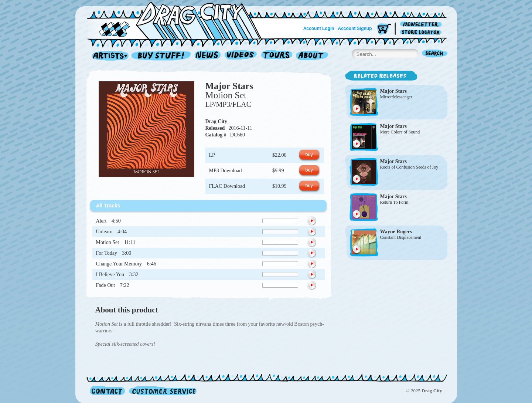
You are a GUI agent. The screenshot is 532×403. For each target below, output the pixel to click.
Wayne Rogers (396, 232)
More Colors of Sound (400, 132)
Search (435, 54)
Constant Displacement (401, 237)
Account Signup (355, 28)
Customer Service (162, 391)
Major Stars (229, 86)
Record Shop (162, 56)
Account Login (319, 28)
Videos (241, 56)
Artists (108, 56)
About (312, 56)
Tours (277, 56)
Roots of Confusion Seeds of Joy (409, 167)
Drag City (216, 121)
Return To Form (394, 202)
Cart (384, 29)
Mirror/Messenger (396, 97)
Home (179, 20)
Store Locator (422, 32)
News (208, 56)
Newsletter (422, 25)
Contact (107, 391)
